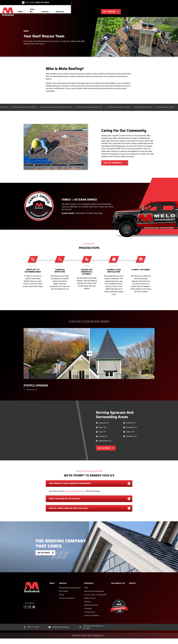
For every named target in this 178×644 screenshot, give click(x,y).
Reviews (88, 595)
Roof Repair (64, 585)
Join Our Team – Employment (96, 588)
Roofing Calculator (91, 598)
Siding (61, 588)
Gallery (85, 12)
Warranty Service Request (94, 585)
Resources (60, 12)
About (20, 12)
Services (45, 12)
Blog (73, 12)
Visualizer (88, 602)
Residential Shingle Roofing (70, 581)
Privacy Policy (90, 605)
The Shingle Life (118, 577)
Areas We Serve (32, 12)
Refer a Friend (90, 591)
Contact (98, 12)
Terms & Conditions (92, 609)
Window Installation (67, 591)
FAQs (86, 581)
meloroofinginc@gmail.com (75, 484)
